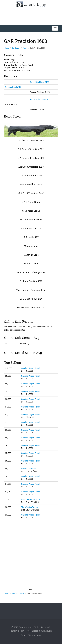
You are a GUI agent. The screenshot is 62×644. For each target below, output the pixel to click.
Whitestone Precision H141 (31, 308)
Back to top (34, 635)
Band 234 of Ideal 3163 (39, 82)
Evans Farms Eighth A (31, 499)
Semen (14, 594)
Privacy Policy (17, 631)
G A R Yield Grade (31, 202)
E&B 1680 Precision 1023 (31, 167)
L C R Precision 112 (31, 228)
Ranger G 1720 (31, 264)
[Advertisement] (31, 554)
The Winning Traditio (30, 507)
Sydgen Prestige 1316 (31, 281)
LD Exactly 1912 (31, 237)
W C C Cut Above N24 (31, 299)
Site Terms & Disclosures (40, 631)
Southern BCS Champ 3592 (31, 272)
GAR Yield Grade (31, 211)
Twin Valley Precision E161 (31, 290)
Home (7, 48)
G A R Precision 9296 (31, 176)
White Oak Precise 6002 (31, 140)
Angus (25, 48)
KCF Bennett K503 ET (31, 220)
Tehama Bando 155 (13, 87)
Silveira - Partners (29, 469)
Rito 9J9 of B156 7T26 (39, 99)
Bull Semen (16, 48)
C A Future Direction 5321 (31, 149)
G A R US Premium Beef (31, 193)
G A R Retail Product (31, 184)
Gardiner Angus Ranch (31, 368)
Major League (31, 246)
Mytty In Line (31, 255)
